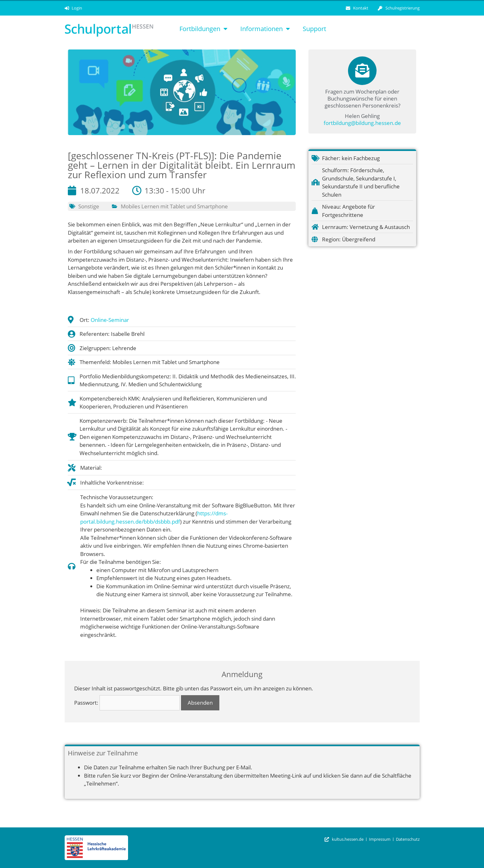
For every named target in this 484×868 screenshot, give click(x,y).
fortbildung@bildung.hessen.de (362, 123)
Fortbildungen (203, 29)
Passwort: (127, 703)
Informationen (265, 29)
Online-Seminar (110, 320)
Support (314, 29)
